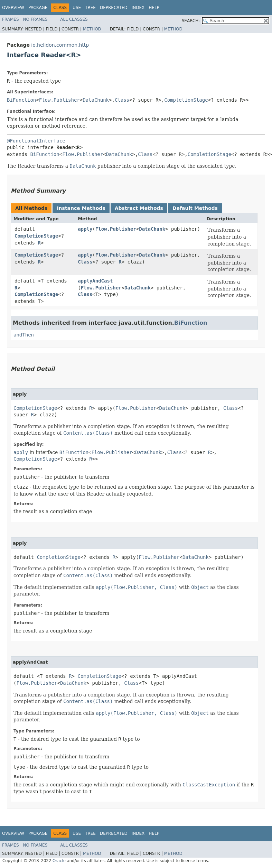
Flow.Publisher (59, 100)
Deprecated (114, 8)
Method (92, 29)
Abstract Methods (139, 208)
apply (85, 229)
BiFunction (21, 100)
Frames (11, 19)
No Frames (35, 19)
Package (38, 8)
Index (138, 8)
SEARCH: (191, 21)
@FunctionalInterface (36, 141)
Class (122, 100)
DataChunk (96, 100)
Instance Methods (81, 208)
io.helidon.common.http (60, 45)
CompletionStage (186, 100)
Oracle (59, 861)
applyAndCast (95, 281)
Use (77, 8)
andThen (24, 335)
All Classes (74, 19)
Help (154, 8)
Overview (13, 8)
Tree (90, 8)
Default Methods (195, 208)
